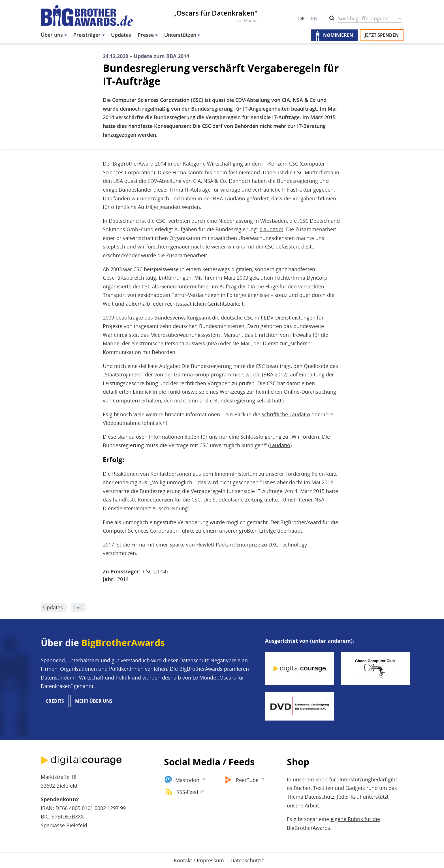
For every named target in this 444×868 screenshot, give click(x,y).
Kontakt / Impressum (199, 860)
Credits (55, 701)
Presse (146, 35)
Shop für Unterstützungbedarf (351, 779)
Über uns (52, 35)
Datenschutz (245, 860)
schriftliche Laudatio (286, 414)
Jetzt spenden (382, 35)
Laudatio (271, 229)
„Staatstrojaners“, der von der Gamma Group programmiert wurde (182, 374)
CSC (78, 607)
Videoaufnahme (122, 423)
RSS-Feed (187, 792)
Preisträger (87, 35)
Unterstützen (180, 35)
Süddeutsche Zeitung (238, 500)
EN (314, 18)
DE (301, 18)
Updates (121, 35)
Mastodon (187, 780)
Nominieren (338, 35)
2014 (123, 579)
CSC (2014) (155, 571)
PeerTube (247, 780)
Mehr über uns (94, 701)
